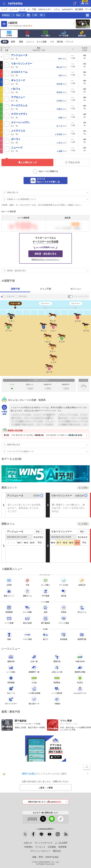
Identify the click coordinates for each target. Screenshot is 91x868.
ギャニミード (18, 80)
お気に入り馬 (57, 669)
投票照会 (57, 679)
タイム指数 (42, 42)
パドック (69, 42)
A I (29, 9)
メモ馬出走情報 (34, 690)
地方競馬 (79, 9)
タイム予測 (45, 289)
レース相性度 (57, 690)
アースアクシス (19, 106)
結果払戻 (82, 34)
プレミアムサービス (43, 843)
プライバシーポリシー (40, 851)
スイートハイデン (20, 122)
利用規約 (29, 847)
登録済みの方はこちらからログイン (45, 259)
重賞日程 (57, 658)
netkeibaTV (67, 9)
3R (35, 15)
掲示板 (60, 42)
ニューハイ (17, 148)
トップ (4, 9)
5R (41, 15)
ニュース (13, 9)
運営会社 (57, 851)
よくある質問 (61, 843)
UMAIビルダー (45, 9)
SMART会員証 (52, 857)
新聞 (13, 42)
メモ (52, 42)
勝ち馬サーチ (34, 700)
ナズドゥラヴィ (19, 114)
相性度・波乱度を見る (45, 254)
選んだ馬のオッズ (28, 162)
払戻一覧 (34, 658)
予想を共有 (73, 162)
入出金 (34, 679)
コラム (57, 9)
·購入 (45, 34)
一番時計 (57, 700)
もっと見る (83, 488)
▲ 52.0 (60, 134)
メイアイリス (18, 131)
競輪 (85, 3)
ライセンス (40, 847)
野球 (41, 857)
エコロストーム (19, 72)
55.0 (62, 59)
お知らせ (28, 843)
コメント (30, 42)
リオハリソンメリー (22, 64)
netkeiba (15, 3)
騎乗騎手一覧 (34, 669)
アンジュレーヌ (19, 55)
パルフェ (16, 89)
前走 (38, 532)
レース (23, 9)
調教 (21, 42)
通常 (5, 42)
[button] (86, 435)
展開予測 (15, 289)
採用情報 (62, 847)
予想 (34, 9)
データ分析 (64, 34)
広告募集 (52, 847)
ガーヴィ (16, 139)
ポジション (76, 289)
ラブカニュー (18, 97)
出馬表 (9, 34)
